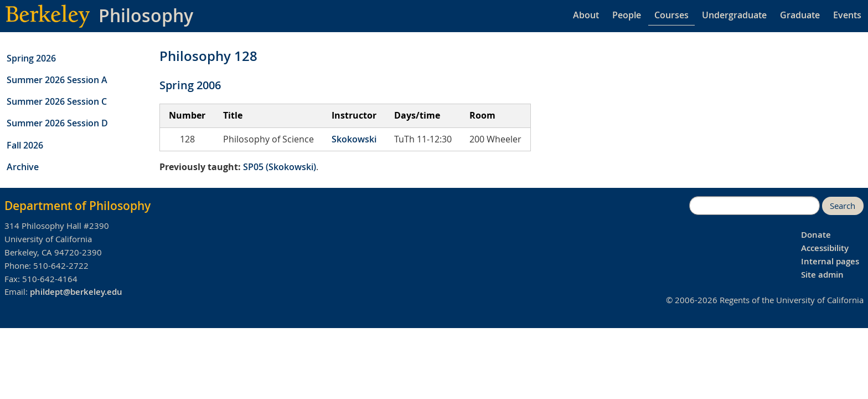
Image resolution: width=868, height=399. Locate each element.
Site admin (822, 275)
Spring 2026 (31, 58)
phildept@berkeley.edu (76, 292)
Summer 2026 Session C (57, 101)
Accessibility (825, 248)
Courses (671, 15)
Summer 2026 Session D (57, 123)
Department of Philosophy (77, 206)
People (627, 15)
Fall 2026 (25, 145)
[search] (755, 206)
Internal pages (830, 261)
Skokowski (354, 139)
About (586, 15)
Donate (816, 235)
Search (843, 206)
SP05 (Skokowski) (280, 167)
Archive (23, 167)
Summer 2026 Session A (57, 80)
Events (847, 15)
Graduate (800, 15)
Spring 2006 (190, 85)
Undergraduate (734, 15)
